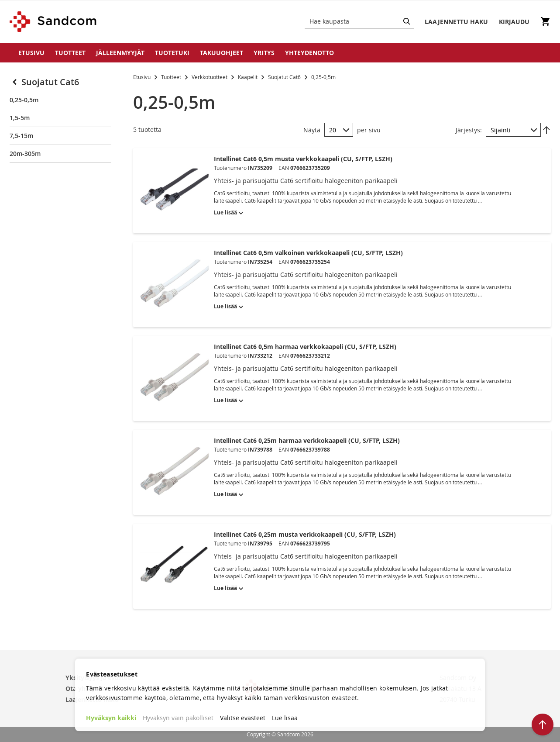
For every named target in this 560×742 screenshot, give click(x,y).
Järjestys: (469, 130)
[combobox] (359, 21)
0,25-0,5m (24, 100)
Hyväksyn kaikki (111, 718)
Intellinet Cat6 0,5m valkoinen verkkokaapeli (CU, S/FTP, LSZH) (308, 253)
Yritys (264, 53)
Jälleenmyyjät (120, 53)
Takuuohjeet (222, 53)
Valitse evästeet (243, 718)
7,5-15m (21, 136)
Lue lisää (285, 718)
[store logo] (53, 22)
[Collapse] (15, 82)
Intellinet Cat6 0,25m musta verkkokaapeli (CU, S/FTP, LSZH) (305, 534)
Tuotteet (70, 53)
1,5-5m (20, 118)
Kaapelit (248, 77)
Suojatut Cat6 (285, 77)
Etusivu (31, 53)
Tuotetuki (172, 53)
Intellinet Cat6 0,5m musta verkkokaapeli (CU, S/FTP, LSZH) (303, 159)
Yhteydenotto (309, 53)
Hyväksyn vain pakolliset (178, 718)
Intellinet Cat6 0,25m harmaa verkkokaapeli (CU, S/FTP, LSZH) (307, 440)
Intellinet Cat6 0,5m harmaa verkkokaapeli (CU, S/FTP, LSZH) (305, 347)
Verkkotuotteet (210, 77)
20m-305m (25, 154)
